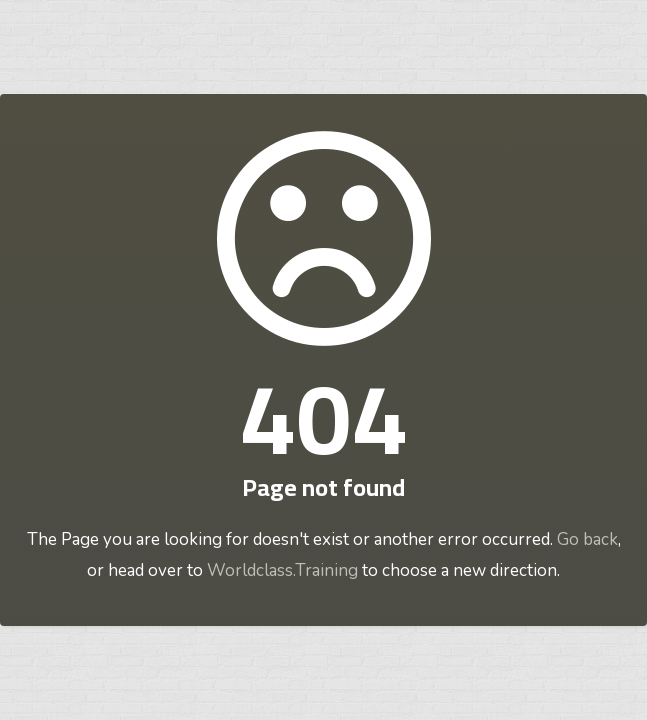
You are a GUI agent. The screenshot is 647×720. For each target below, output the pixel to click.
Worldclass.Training (282, 570)
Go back (587, 539)
